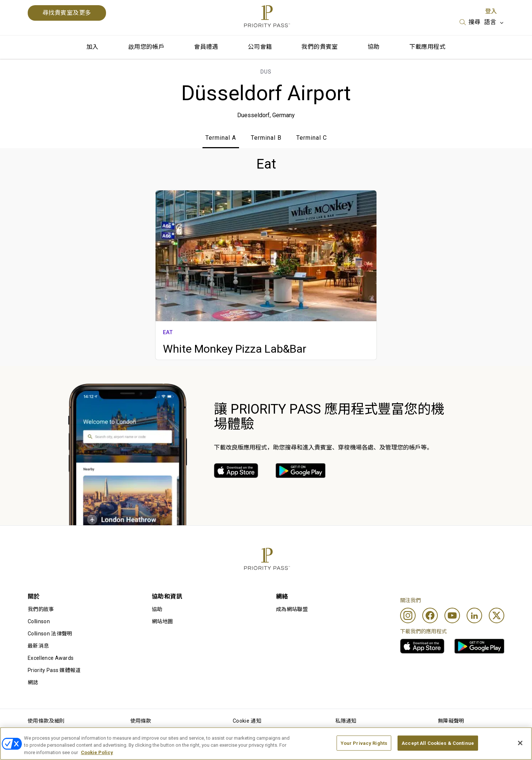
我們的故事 (41, 609)
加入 (93, 47)
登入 (491, 11)
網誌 (33, 682)
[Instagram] (408, 615)
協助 (374, 47)
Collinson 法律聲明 (50, 634)
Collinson (39, 621)
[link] (236, 471)
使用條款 (141, 721)
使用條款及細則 (46, 721)
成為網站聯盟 (292, 609)
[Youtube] (452, 615)
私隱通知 (346, 721)
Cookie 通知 (247, 721)
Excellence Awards (51, 658)
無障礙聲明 (451, 721)
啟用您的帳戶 (146, 47)
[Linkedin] (474, 615)
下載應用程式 (427, 47)
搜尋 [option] (475, 22)
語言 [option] (490, 22)
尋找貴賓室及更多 (67, 13)
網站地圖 (162, 621)
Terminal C (312, 138)
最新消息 (38, 646)
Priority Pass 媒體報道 (54, 670)
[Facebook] (430, 615)
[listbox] (470, 22)
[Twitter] (497, 615)
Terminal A (221, 138)
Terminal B (266, 138)
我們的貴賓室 (320, 47)
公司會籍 (260, 47)
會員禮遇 (206, 47)
